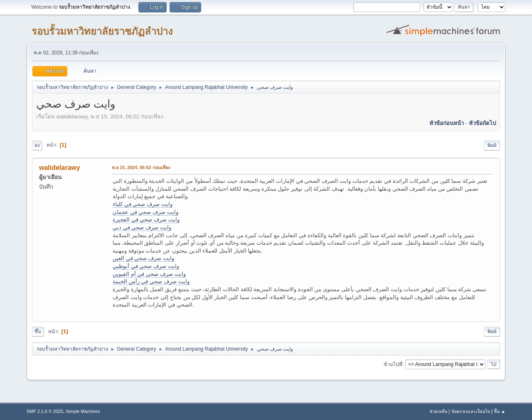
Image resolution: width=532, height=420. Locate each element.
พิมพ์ (492, 145)
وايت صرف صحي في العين (143, 258)
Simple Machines (83, 411)
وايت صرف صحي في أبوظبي (146, 266)
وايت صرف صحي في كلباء (143, 204)
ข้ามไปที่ (393, 364)
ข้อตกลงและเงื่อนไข (471, 411)
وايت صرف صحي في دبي (142, 227)
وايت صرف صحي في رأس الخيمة (151, 281)
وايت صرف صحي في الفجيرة (146, 220)
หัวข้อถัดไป (482, 123)
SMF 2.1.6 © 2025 (45, 411)
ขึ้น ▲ (500, 411)
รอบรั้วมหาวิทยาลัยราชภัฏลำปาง (102, 31)
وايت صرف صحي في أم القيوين (149, 274)
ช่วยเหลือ (438, 411)
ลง (37, 145)
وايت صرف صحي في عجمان (145, 212)
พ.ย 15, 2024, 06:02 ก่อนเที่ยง (141, 167)
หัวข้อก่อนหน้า (447, 123)
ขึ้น (38, 332)
